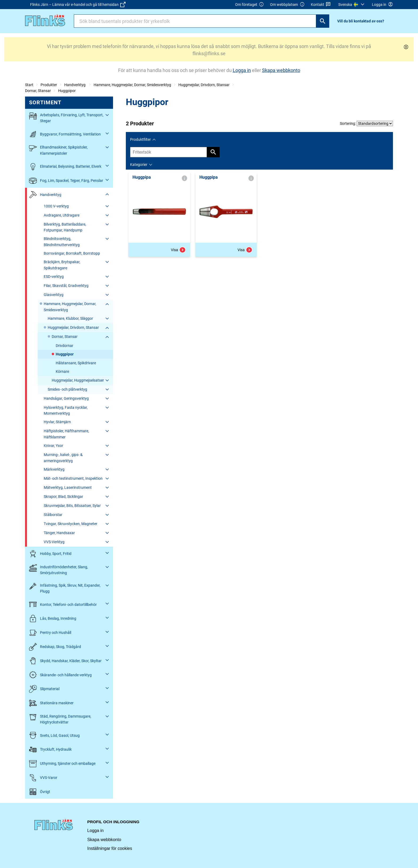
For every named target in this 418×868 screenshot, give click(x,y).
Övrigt (40, 792)
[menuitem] (352, 5)
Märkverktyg (54, 469)
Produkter (49, 85)
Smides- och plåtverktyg (67, 389)
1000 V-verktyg (56, 206)
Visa (178, 250)
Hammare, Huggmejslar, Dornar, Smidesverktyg (132, 85)
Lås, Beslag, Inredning (53, 619)
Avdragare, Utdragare (62, 215)
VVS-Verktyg (54, 542)
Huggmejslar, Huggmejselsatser (78, 380)
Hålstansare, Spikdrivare (76, 363)
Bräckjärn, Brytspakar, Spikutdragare (62, 265)
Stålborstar (53, 515)
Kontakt (321, 5)
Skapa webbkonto (104, 840)
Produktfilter (140, 139)
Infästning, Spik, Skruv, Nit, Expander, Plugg (65, 588)
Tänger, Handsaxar (59, 533)
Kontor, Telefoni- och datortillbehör (63, 604)
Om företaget (250, 5)
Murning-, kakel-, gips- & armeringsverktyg (63, 458)
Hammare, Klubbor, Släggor (70, 318)
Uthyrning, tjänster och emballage (62, 764)
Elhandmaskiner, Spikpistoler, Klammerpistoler (58, 150)
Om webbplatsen (287, 5)
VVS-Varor (43, 778)
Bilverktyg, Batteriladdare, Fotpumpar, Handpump (65, 227)
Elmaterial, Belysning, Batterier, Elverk (65, 167)
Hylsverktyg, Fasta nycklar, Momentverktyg (66, 410)
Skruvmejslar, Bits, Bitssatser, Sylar (72, 506)
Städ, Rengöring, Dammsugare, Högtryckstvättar (60, 719)
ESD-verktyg (54, 277)
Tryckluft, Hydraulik (50, 749)
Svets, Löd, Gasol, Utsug (54, 735)
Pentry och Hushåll (50, 633)
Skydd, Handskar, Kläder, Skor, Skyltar (65, 661)
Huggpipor (67, 91)
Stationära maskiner (51, 703)
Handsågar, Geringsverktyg (66, 398)
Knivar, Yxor (53, 446)
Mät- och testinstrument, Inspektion (73, 478)
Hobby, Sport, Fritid (50, 554)
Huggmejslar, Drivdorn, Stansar (204, 85)
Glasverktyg (54, 295)
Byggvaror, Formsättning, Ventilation (65, 134)
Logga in (95, 831)
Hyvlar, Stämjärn (57, 422)
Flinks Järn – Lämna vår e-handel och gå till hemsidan (78, 5)
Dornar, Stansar (38, 91)
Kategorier (139, 165)
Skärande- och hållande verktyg (60, 675)
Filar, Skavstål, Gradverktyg (66, 286)
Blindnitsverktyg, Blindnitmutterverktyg (62, 242)
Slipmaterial (44, 689)
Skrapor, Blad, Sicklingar (63, 497)
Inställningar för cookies (110, 848)
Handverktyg (75, 85)
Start (29, 85)
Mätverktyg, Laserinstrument (68, 487)
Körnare (62, 371)
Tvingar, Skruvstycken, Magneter (71, 524)
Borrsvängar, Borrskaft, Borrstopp (72, 253)
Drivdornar (65, 346)
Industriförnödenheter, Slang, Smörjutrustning (59, 569)
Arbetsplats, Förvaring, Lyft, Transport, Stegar (66, 117)
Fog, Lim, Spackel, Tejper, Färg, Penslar (66, 181)
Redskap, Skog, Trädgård (55, 647)
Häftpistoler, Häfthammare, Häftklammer (66, 434)
